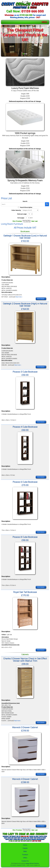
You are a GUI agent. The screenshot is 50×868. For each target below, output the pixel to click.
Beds (25, 851)
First (14, 221)
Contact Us (25, 861)
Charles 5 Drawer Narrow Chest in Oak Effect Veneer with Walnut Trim (25, 660)
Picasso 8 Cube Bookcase (25, 537)
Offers (25, 858)
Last (36, 221)
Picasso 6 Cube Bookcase (25, 482)
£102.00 (25, 241)
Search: (25, 201)
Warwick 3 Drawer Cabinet (25, 727)
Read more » (19, 297)
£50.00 (25, 375)
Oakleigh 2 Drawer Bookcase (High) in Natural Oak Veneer (25, 305)
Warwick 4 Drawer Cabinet (25, 779)
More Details (41, 299)
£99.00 (25, 664)
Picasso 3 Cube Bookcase (25, 372)
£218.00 (25, 730)
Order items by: (16, 210)
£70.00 (25, 485)
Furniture (25, 855)
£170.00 (25, 595)
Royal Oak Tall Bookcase (25, 592)
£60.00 (25, 430)
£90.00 (25, 540)
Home (25, 845)
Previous (19, 221)
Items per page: (22, 214)
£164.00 (25, 309)
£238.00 (25, 782)
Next (33, 221)
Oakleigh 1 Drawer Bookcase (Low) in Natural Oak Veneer (25, 237)
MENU (44, 22)
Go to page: (21, 218)
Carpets (25, 848)
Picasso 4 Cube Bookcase (25, 427)
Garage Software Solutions (32, 863)
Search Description (26, 207)
